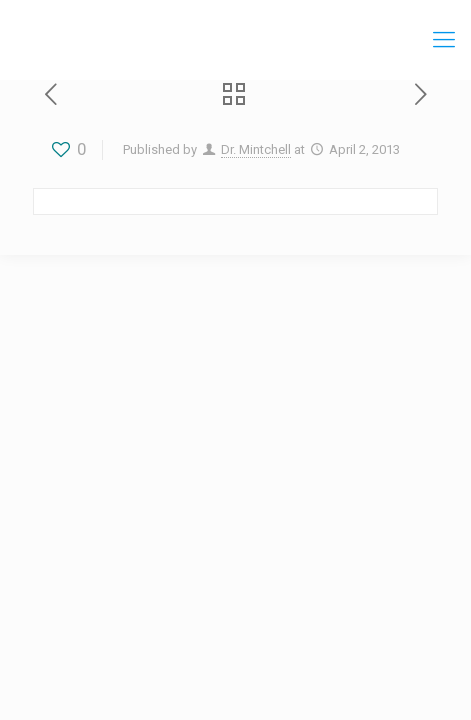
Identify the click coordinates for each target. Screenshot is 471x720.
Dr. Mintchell (256, 149)
